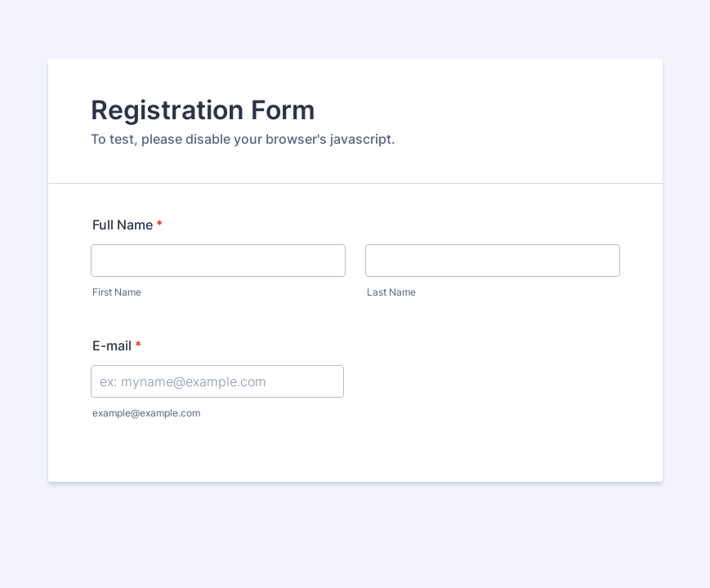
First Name (117, 292)
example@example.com (146, 413)
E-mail (117, 345)
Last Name (391, 292)
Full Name (127, 225)
